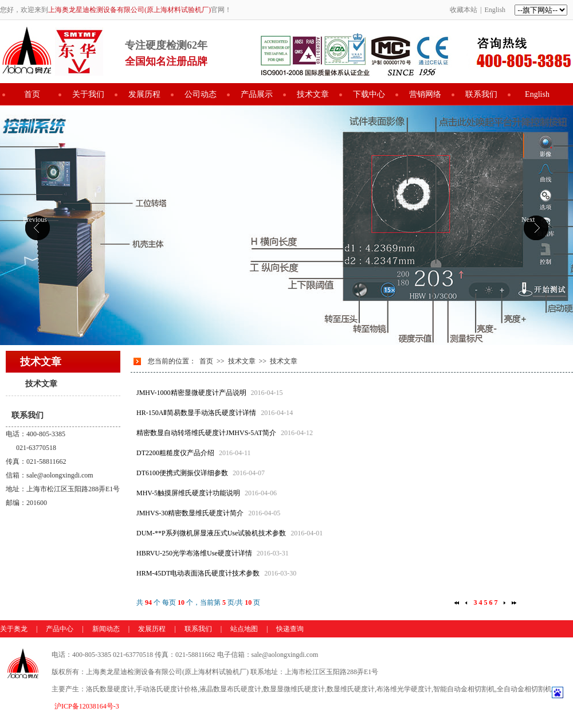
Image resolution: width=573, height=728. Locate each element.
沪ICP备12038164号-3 (87, 706)
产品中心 (60, 629)
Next (528, 220)
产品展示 (257, 94)
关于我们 (88, 94)
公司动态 (201, 94)
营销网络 (425, 94)
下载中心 (369, 94)
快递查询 (290, 629)
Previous (35, 220)
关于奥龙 (14, 629)
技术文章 (313, 94)
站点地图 (244, 629)
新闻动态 (106, 629)
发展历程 (144, 94)
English (495, 10)
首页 (32, 94)
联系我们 (481, 94)
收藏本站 (464, 10)
